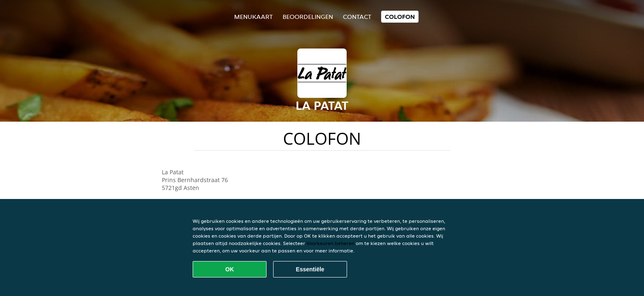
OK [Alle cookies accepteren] (230, 269)
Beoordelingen (308, 17)
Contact (357, 17)
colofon (400, 17)
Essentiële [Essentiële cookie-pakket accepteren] (310, 269)
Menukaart (253, 17)
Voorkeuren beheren (330, 243)
